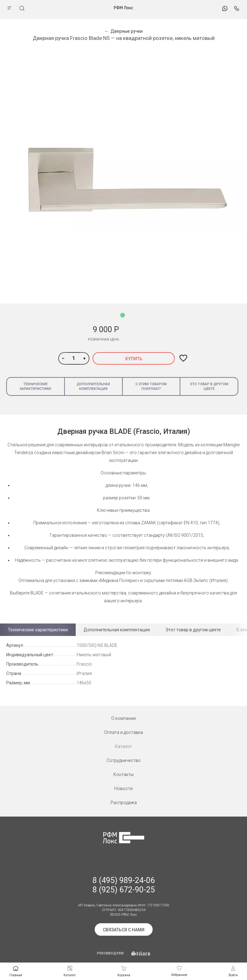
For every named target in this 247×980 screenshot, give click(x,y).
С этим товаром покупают (151, 386)
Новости (123, 788)
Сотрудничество (124, 760)
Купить (134, 359)
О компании (123, 718)
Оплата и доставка (123, 732)
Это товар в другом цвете (209, 386)
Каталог (123, 746)
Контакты (123, 774)
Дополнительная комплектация (93, 386)
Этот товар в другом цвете (193, 630)
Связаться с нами (124, 930)
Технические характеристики (35, 386)
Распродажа (124, 803)
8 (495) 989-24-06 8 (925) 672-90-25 (124, 885)
